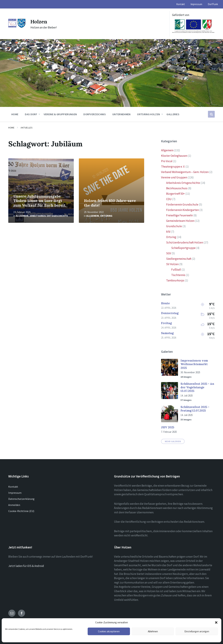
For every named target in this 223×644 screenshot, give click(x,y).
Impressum (15, 493)
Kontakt (13, 487)
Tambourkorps (175, 280)
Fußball (176, 270)
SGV (169, 253)
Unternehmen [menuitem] (121, 114)
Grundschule (174, 226)
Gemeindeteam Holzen (180, 221)
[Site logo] (17, 27)
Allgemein (22, 216)
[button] (216, 622)
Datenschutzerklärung (21, 499)
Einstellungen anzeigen (197, 631)
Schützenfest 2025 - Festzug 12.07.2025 (195, 409)
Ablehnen (153, 631)
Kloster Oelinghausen (174, 156)
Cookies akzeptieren (109, 631)
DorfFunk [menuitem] (213, 4)
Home (11, 128)
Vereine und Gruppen (174, 177)
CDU (169, 199)
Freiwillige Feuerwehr (180, 215)
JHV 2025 (168, 427)
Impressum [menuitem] (196, 4)
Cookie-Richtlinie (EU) (21, 511)
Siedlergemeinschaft (179, 259)
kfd (168, 232)
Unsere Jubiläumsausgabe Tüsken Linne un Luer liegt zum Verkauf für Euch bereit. (40, 201)
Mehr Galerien (173, 441)
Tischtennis (178, 275)
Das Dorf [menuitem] (31, 114)
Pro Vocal (167, 161)
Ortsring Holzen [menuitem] (148, 114)
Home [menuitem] (15, 114)
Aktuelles (27, 128)
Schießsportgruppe (183, 248)
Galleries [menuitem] (173, 114)
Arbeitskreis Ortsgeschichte (49, 216)
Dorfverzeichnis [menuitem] (95, 114)
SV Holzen (172, 264)
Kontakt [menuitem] (181, 4)
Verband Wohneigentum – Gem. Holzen (185, 172)
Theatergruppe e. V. (173, 167)
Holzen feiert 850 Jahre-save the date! (110, 203)
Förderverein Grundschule (182, 205)
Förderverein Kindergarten (182, 210)
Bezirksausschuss (177, 188)
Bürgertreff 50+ (175, 194)
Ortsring (106, 216)
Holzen (39, 22)
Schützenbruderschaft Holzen (185, 242)
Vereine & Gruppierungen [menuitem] (60, 114)
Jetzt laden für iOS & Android (26, 566)
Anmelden (14, 505)
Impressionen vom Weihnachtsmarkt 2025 (194, 364)
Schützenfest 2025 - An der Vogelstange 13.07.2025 (197, 387)
